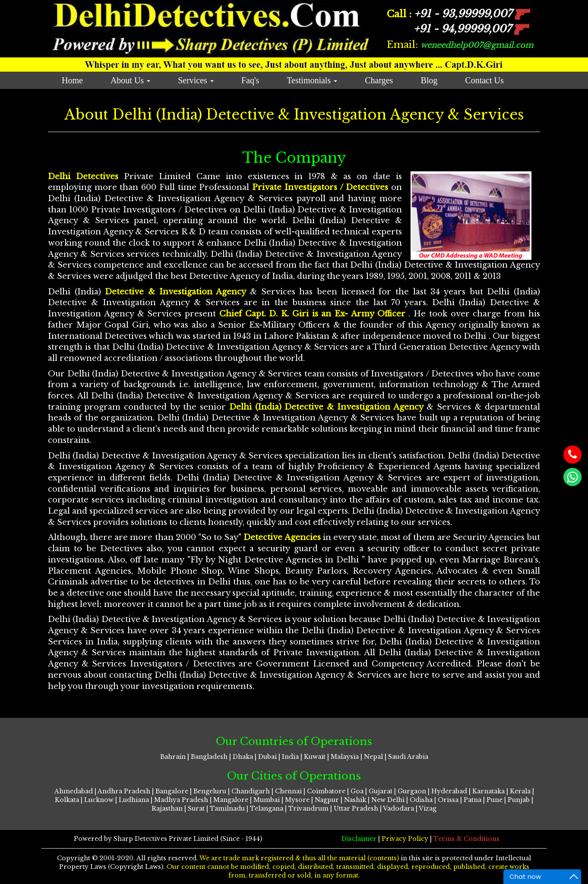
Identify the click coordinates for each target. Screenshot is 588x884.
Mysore (297, 800)
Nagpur (327, 800)
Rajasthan (167, 808)
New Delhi (388, 800)
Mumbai (267, 800)
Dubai (267, 757)
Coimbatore (326, 791)
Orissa (448, 800)
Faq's (250, 80)
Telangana (267, 808)
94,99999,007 (471, 29)
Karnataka (488, 791)
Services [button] (196, 80)
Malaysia (345, 757)
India (290, 757)
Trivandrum (308, 808)
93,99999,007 (472, 14)
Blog (429, 80)
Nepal (373, 757)
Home (72, 80)
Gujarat (381, 791)
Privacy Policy (406, 839)
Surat (196, 808)
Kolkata (67, 800)
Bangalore (172, 791)
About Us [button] (130, 80)
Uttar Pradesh (356, 808)
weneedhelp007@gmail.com (477, 45)
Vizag (428, 808)
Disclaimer (360, 839)
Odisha (421, 800)
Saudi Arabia (408, 757)
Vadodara (398, 808)
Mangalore (231, 800)
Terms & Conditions (466, 839)
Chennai (288, 791)
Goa (357, 791)
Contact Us (484, 80)
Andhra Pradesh (124, 791)
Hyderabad (449, 791)
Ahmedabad (74, 791)
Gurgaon (412, 791)
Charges (379, 80)
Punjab (519, 800)
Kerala (520, 791)
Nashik (355, 800)
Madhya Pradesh (181, 800)
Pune (495, 800)
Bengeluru (210, 791)
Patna (473, 800)
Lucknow (99, 800)
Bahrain (173, 757)
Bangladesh (209, 757)
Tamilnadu (227, 808)
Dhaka (243, 757)
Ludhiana (134, 800)
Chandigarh (251, 791)
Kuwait (315, 757)
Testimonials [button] (312, 80)
